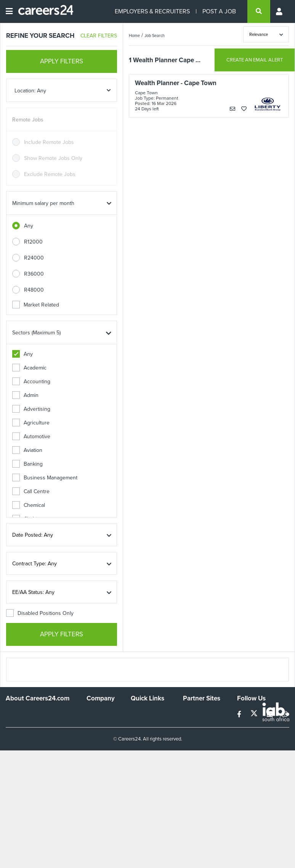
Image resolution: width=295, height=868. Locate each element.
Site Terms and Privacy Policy (148, 744)
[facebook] (240, 714)
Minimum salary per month (43, 203)
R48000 (34, 290)
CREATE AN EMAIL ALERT (255, 60)
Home (134, 35)
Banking (27, 464)
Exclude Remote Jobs (50, 174)
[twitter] (255, 714)
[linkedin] (270, 714)
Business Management (45, 478)
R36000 (34, 274)
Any (29, 226)
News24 (193, 724)
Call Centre (31, 491)
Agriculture (31, 423)
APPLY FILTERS (62, 61)
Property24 (196, 734)
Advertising (31, 409)
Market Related (36, 305)
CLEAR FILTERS (99, 36)
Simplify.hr (195, 713)
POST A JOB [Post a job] (219, 11)
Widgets (140, 757)
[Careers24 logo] (43, 11)
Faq (135, 778)
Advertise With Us (98, 727)
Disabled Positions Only (40, 613)
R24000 (34, 258)
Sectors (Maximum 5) (36, 333)
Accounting (31, 382)
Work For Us (101, 713)
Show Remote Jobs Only (53, 158)
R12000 (33, 242)
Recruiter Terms (149, 767)
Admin (25, 395)
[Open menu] (9, 11)
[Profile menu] (280, 11)
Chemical (29, 505)
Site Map (141, 730)
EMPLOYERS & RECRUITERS (152, 11)
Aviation (27, 450)
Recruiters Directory (143, 716)
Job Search (155, 35)
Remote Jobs (28, 120)
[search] (259, 11)
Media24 (193, 744)
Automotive (31, 436)
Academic (29, 368)
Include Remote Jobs (49, 142)
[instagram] (285, 714)
